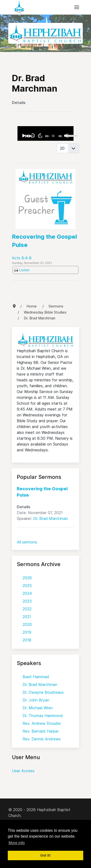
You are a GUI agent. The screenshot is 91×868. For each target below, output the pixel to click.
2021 (27, 617)
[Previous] (27, 136)
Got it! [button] (45, 855)
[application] (45, 133)
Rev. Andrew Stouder (42, 723)
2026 (27, 578)
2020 (27, 624)
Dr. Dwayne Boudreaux (43, 692)
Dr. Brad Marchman (51, 518)
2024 (27, 593)
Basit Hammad (36, 677)
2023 (27, 601)
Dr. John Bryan (36, 700)
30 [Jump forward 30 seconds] (40, 136)
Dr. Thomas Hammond (43, 716)
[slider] (53, 136)
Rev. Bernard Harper (41, 731)
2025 (27, 586)
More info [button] (17, 843)
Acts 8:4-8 (22, 258)
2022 (27, 609)
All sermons (27, 542)
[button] (77, 7)
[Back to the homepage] (19, 7)
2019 (27, 632)
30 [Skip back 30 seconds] (33, 136)
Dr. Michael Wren (38, 708)
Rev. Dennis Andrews (42, 739)
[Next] (30, 136)
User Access (23, 771)
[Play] (24, 136)
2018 (27, 640)
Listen (24, 270)
